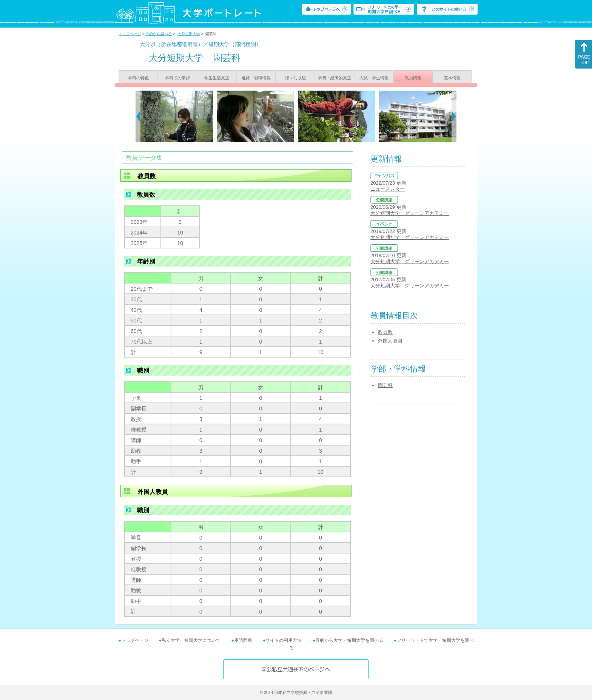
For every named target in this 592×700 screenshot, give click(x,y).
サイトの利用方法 (284, 640)
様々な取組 (295, 78)
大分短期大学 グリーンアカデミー (410, 213)
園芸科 (385, 385)
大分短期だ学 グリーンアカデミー (410, 237)
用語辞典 (243, 640)
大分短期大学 (189, 34)
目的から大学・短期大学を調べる (349, 640)
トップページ (130, 34)
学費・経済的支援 (335, 78)
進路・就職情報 (256, 78)
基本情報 (452, 78)
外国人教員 (390, 341)
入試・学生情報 (374, 78)
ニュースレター (388, 189)
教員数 (385, 332)
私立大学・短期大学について (191, 640)
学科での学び (177, 78)
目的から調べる (159, 34)
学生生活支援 (217, 78)
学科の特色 (138, 78)
